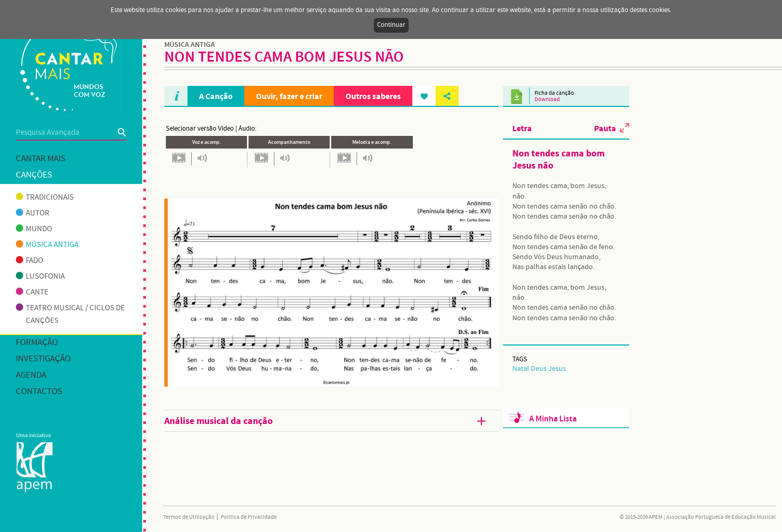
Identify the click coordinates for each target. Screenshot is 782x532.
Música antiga (47, 245)
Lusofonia (40, 277)
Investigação (43, 359)
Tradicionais (45, 198)
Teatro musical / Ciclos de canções (70, 314)
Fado (29, 261)
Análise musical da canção (326, 421)
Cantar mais (41, 159)
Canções (34, 175)
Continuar (391, 25)
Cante (32, 292)
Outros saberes (373, 96)
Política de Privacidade (249, 517)
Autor (33, 213)
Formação (37, 343)
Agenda (31, 375)
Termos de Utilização (189, 517)
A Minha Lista (553, 419)
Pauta (605, 128)
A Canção (216, 96)
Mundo (34, 229)
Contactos (39, 392)
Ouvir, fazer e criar (289, 96)
